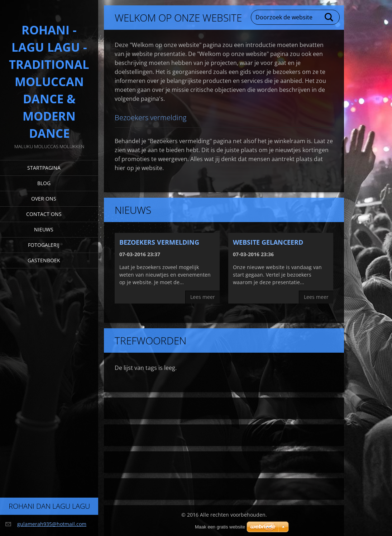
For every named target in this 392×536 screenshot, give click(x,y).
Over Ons (44, 199)
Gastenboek (44, 260)
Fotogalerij (44, 245)
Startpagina (44, 168)
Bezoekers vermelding (159, 242)
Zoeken (329, 17)
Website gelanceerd (268, 242)
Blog (44, 183)
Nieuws (44, 229)
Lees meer (203, 297)
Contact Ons (44, 214)
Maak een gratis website (220, 527)
